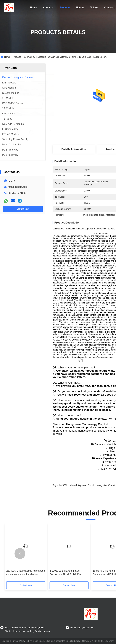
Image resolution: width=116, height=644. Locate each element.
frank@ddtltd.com (18, 187)
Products (65, 8)
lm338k (63, 485)
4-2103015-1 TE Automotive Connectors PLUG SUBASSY (65, 573)
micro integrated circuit (82, 485)
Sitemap (6, 641)
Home (34, 8)
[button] (20, 554)
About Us (48, 8)
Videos (94, 8)
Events (80, 8)
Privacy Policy (18, 641)
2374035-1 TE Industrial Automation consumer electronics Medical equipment (26, 573)
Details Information (74, 149)
